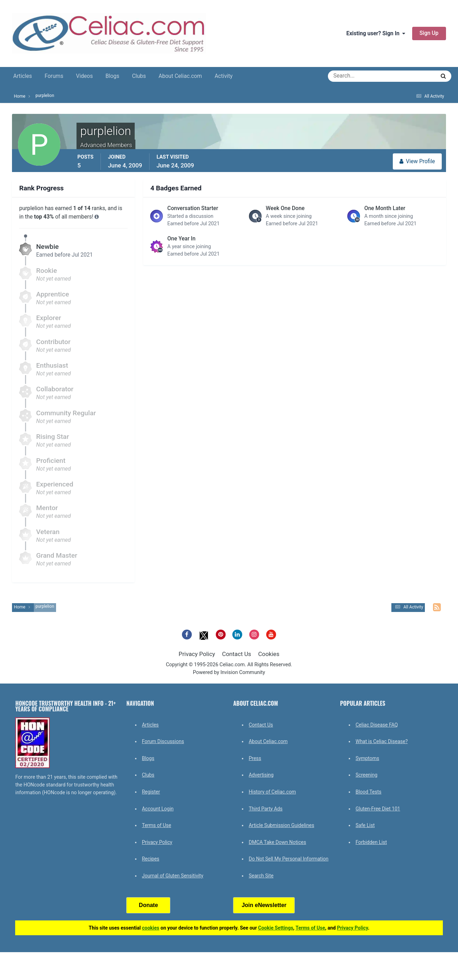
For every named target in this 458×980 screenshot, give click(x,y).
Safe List (365, 825)
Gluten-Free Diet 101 (378, 809)
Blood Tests (368, 792)
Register (151, 792)
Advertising (261, 775)
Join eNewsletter (264, 905)
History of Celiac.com (272, 792)
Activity (224, 76)
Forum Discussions (163, 741)
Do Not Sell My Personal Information (288, 859)
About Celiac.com (180, 76)
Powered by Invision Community (229, 672)
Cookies (269, 654)
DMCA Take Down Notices (277, 842)
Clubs (139, 76)
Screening (366, 775)
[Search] (356, 76)
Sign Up (429, 33)
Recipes (150, 859)
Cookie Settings (276, 928)
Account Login (158, 809)
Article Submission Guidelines (281, 825)
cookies (151, 928)
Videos (84, 76)
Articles (22, 76)
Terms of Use (156, 825)
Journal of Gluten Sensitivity (172, 876)
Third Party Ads (265, 809)
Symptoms (367, 758)
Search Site (261, 876)
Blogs (112, 76)
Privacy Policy (197, 654)
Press (255, 758)
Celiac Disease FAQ (377, 725)
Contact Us (237, 654)
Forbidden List (371, 842)
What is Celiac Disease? (381, 741)
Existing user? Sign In (376, 33)
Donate (148, 905)
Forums (54, 76)
